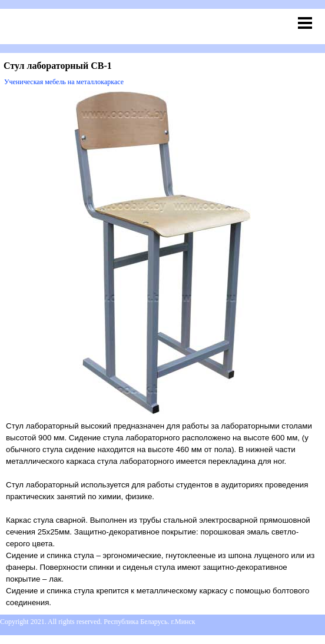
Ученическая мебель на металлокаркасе (64, 82)
